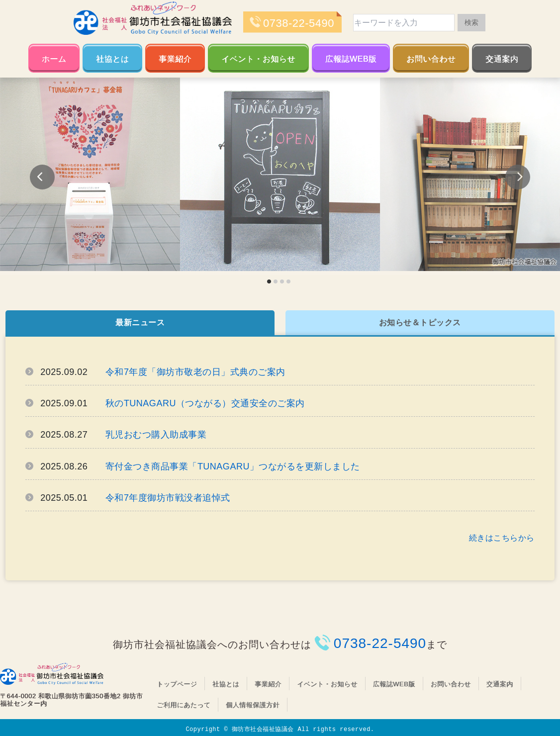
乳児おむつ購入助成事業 (156, 435)
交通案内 (502, 59)
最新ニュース (140, 322)
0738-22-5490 (299, 23)
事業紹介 (175, 59)
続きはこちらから (502, 538)
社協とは (112, 59)
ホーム (54, 59)
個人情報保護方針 (253, 705)
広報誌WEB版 (351, 59)
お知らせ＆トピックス (420, 322)
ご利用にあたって (184, 705)
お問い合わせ (431, 59)
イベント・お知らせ (258, 59)
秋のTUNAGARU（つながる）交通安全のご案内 (205, 403)
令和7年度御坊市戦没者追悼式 (168, 498)
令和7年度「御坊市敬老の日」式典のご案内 (195, 372)
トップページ (177, 684)
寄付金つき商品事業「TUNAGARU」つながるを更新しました (233, 466)
